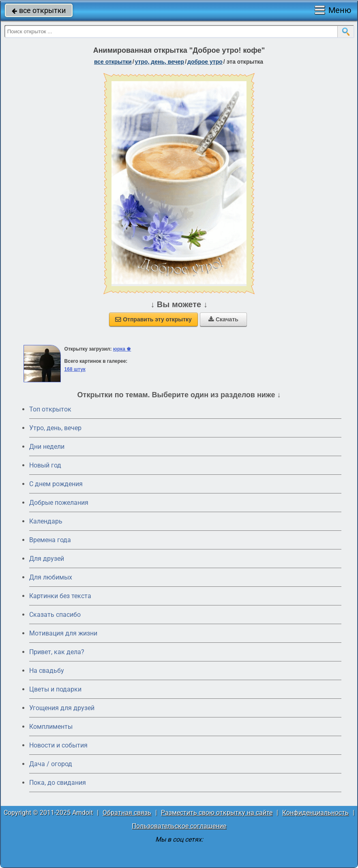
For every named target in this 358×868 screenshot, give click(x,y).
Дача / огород (51, 764)
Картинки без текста (60, 596)
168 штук (75, 369)
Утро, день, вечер (55, 428)
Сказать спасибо (55, 615)
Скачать (223, 319)
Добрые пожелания (59, 503)
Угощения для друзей (62, 708)
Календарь (46, 521)
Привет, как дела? (57, 652)
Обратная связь (127, 813)
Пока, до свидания (58, 783)
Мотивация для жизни (63, 633)
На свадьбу (47, 671)
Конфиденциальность (315, 813)
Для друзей (47, 559)
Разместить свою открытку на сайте (217, 813)
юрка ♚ (122, 349)
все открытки (39, 10)
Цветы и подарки (55, 689)
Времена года (50, 540)
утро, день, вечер (160, 62)
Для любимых (51, 577)
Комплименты (51, 727)
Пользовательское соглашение (179, 826)
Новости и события (58, 745)
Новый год (45, 465)
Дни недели (47, 447)
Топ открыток (50, 409)
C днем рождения (56, 484)
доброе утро (205, 62)
